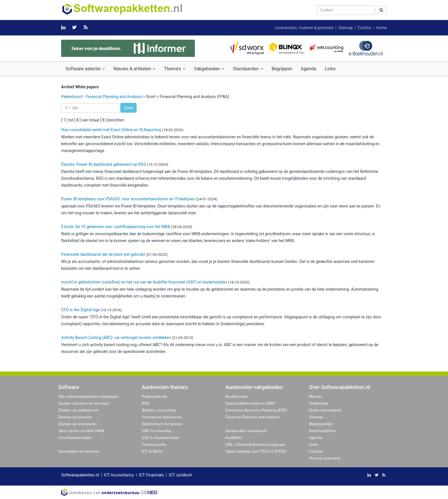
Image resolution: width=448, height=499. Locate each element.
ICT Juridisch (180, 475)
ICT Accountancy (119, 475)
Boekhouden (237, 396)
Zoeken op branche (75, 417)
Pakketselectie (155, 396)
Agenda (309, 69)
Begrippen (282, 69)
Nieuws (316, 396)
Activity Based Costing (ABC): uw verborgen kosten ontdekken (116, 338)
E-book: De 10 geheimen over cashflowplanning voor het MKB (116, 227)
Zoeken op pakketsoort (78, 410)
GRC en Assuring (157, 431)
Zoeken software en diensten (84, 403)
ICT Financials (151, 475)
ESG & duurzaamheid (161, 437)
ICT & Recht (152, 451)
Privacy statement (325, 458)
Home (382, 28)
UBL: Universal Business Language (255, 444)
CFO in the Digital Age (80, 310)
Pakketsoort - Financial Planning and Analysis (101, 97)
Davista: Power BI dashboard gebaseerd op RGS (104, 164)
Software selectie (85, 69)
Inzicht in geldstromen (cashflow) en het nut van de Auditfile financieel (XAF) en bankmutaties (144, 282)
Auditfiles (234, 437)
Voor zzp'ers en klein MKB (81, 431)
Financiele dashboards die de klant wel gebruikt (103, 254)
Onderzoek (319, 403)
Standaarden (248, 69)
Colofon (365, 28)
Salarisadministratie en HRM (250, 403)
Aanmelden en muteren (79, 451)
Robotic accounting (159, 410)
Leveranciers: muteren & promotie (304, 28)
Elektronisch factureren (162, 424)
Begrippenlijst (321, 424)
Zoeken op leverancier (78, 424)
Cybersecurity (154, 444)
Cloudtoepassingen (75, 437)
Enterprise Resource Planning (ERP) (256, 410)
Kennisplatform (322, 431)
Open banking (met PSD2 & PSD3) (256, 451)
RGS (146, 403)
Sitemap (346, 28)
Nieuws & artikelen (134, 69)
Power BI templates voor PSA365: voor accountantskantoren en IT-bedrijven (128, 199)
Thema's (175, 69)
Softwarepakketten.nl (80, 475)
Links (330, 69)
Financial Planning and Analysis (253, 417)
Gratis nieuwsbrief (325, 410)
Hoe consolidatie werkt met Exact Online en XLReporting (111, 130)
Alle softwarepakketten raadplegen (89, 396)
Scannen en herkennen (162, 417)
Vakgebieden (209, 69)
